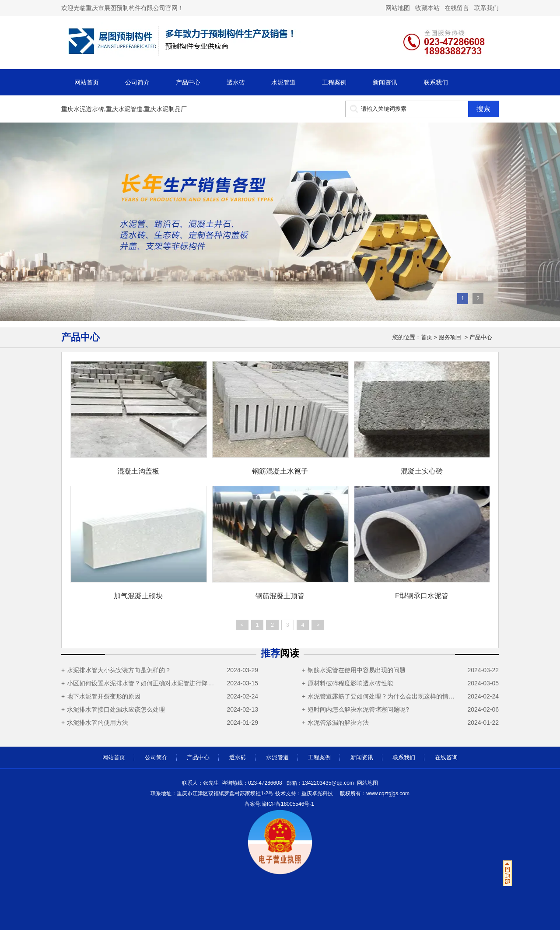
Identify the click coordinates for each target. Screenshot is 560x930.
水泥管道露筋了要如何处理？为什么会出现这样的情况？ (383, 696)
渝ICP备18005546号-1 (288, 804)
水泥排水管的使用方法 (98, 723)
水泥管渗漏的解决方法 (338, 723)
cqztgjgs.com (374, 793)
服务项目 (450, 337)
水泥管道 (283, 82)
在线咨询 (87, 109)
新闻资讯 (385, 82)
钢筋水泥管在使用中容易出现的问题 (357, 670)
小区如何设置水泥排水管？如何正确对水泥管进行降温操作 (143, 683)
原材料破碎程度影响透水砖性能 (350, 683)
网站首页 (87, 82)
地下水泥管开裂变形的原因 (104, 696)
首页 (427, 337)
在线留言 (457, 8)
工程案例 (334, 82)
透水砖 (236, 82)
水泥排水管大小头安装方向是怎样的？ (119, 670)
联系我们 (486, 8)
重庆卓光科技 (317, 793)
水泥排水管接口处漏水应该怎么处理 (116, 709)
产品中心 (188, 82)
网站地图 (367, 783)
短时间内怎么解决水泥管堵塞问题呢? (358, 709)
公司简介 (137, 82)
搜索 (483, 109)
